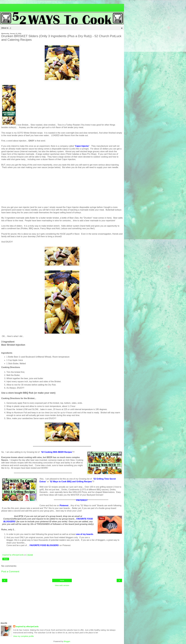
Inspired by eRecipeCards (27, 627)
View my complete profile (24, 636)
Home (62, 580)
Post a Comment (10, 571)
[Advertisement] (62, 7)
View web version (62, 585)
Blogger (67, 641)
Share (6, 559)
